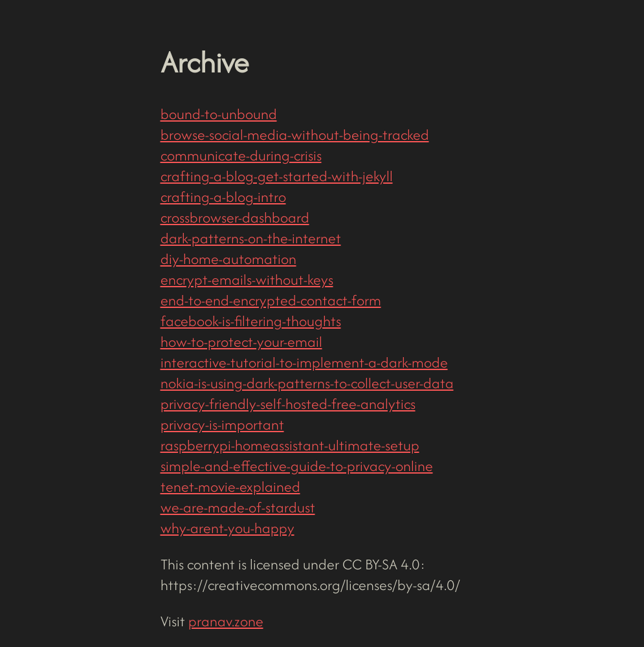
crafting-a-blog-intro (223, 197)
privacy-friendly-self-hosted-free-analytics (288, 404)
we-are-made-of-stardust (238, 507)
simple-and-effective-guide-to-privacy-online (297, 466)
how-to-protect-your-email (241, 342)
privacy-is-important (222, 424)
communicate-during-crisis (241, 155)
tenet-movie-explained (230, 487)
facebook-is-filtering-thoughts (251, 321)
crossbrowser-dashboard (235, 217)
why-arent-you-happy (228, 528)
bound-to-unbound (219, 114)
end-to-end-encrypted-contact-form (271, 300)
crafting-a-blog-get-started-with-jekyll (277, 176)
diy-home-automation (228, 259)
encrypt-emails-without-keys (247, 280)
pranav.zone (226, 621)
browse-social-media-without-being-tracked (295, 135)
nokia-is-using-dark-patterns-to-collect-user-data (307, 383)
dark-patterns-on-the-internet (251, 238)
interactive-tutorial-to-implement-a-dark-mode (304, 362)
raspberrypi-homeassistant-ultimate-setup (290, 445)
